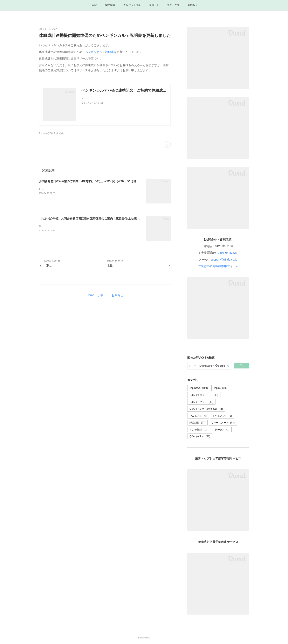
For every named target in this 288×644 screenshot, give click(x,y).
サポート (154, 5)
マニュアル (198, 416)
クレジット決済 (132, 5)
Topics (220, 388)
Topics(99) (59, 133)
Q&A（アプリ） (201, 402)
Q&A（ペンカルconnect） (206, 409)
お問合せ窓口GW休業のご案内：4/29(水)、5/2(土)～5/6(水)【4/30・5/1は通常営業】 (93, 181)
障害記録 (197, 423)
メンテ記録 (198, 430)
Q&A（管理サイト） (204, 395)
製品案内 (110, 5)
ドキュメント (222, 416)
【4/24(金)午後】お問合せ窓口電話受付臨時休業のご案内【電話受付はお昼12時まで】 (95, 219)
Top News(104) (46, 133)
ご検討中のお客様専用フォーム (218, 266)
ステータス (173, 5)
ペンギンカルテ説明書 (100, 52)
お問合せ (193, 5)
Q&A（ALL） (200, 436)
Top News (199, 388)
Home (94, 5)
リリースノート (223, 423)
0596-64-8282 (227, 253)
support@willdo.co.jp (224, 259)
